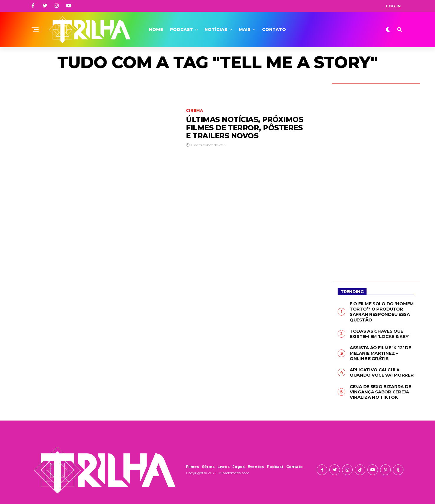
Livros (224, 464)
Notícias (216, 29)
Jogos (239, 464)
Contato (274, 29)
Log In (393, 6)
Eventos (256, 464)
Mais (245, 29)
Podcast (181, 29)
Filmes (192, 464)
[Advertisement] (376, 178)
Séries (208, 464)
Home (156, 29)
